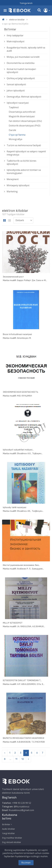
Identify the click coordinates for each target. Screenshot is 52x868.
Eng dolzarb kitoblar (12, 842)
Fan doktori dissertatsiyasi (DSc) (25, 121)
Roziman (26, 863)
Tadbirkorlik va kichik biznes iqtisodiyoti (21, 162)
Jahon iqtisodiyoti (16, 91)
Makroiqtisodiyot (16, 41)
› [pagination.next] (28, 759)
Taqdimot (14, 107)
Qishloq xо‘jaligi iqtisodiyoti (21, 78)
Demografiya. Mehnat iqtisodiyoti (24, 97)
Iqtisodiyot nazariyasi (18, 103)
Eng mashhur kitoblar (12, 838)
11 (16, 759)
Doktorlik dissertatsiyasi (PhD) (25, 126)
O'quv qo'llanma (17, 135)
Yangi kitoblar (8, 833)
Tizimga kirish (26, 3)
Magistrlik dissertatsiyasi (22, 116)
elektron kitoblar (17, 19)
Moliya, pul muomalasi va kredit (23, 57)
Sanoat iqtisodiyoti (16, 84)
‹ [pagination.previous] (5, 753)
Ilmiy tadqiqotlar (15, 35)
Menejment (13, 179)
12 (23, 759)
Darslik (12, 130)
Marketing (12, 191)
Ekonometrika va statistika (21, 63)
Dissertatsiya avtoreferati (22, 112)
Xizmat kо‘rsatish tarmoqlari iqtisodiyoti (21, 71)
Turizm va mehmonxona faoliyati (24, 145)
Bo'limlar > (7, 824)
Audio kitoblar (9, 829)
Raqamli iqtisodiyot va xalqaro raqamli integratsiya (26, 153)
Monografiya (15, 139)
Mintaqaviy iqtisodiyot (18, 185)
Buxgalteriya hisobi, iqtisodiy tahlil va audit (26, 49)
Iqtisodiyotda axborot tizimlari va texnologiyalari (24, 172)
